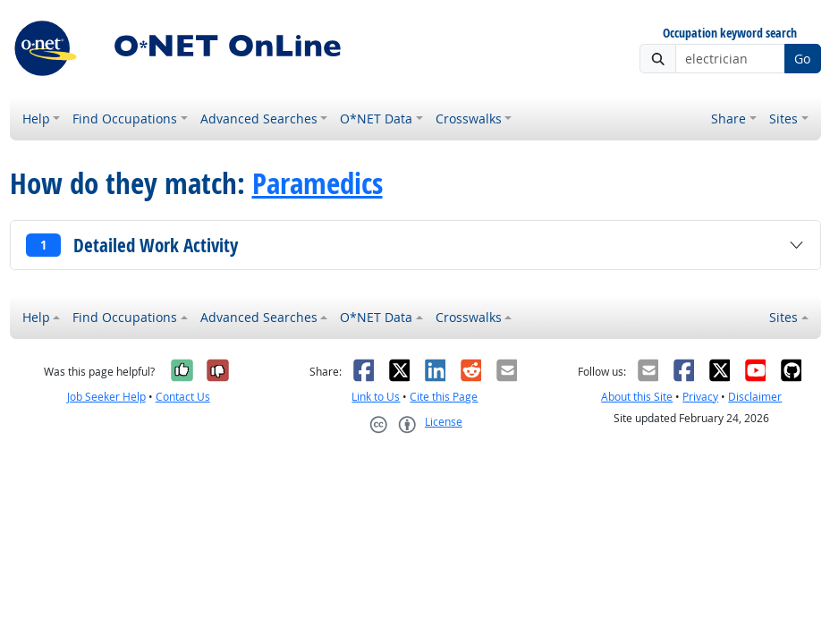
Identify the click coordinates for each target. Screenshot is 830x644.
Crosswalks (469, 119)
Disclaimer (755, 397)
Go (802, 59)
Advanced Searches (259, 119)
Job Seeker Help (106, 397)
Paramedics (318, 183)
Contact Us (183, 397)
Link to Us (376, 397)
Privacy (700, 397)
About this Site (637, 397)
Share (728, 119)
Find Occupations (125, 119)
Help (36, 119)
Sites (783, 119)
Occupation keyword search (730, 34)
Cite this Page (444, 397)
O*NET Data (376, 119)
